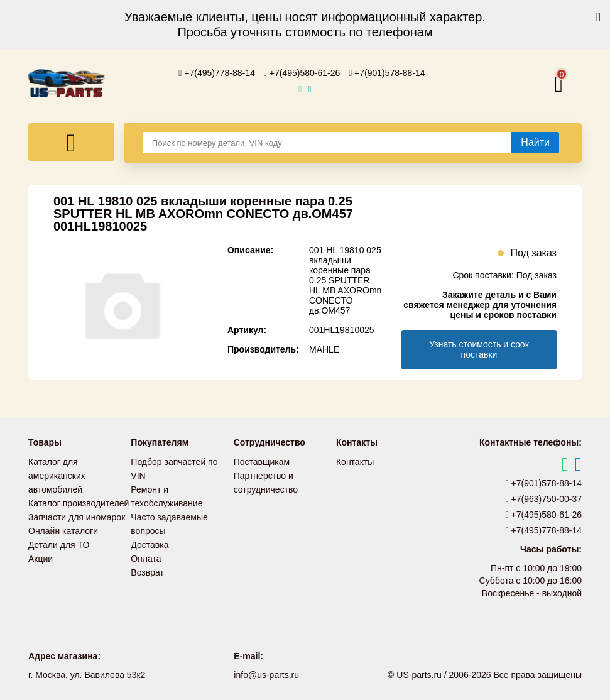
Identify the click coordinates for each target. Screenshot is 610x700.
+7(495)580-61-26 (302, 73)
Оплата (146, 559)
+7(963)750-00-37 (544, 499)
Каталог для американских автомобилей (57, 476)
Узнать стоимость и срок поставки (479, 349)
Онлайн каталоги (63, 531)
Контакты (355, 462)
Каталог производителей (79, 503)
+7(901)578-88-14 (387, 73)
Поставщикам (262, 462)
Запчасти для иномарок (77, 517)
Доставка (150, 545)
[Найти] (535, 143)
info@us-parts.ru (266, 675)
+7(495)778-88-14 (217, 73)
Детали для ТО (59, 545)
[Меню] (71, 142)
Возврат (147, 572)
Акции (41, 559)
